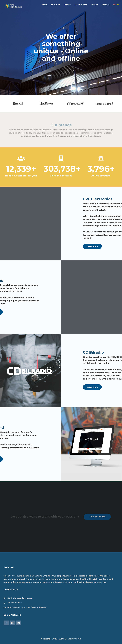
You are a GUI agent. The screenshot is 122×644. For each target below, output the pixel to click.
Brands (67, 5)
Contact (105, 5)
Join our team (97, 517)
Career (94, 5)
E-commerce (81, 5)
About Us (56, 5)
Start (45, 5)
